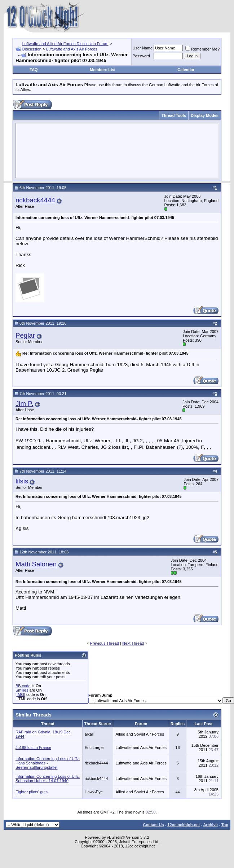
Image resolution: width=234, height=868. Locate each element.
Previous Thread (105, 643)
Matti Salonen (36, 564)
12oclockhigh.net (184, 825)
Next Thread (133, 643)
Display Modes (205, 115)
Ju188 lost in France (33, 748)
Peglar (25, 335)
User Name (143, 48)
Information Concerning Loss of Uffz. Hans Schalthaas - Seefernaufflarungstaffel (48, 763)
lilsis (22, 481)
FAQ (34, 70)
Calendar (186, 70)
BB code (23, 686)
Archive (211, 825)
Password (141, 56)
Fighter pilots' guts (32, 792)
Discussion (32, 49)
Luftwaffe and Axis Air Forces (72, 49)
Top (225, 825)
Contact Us (153, 825)
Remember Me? (202, 49)
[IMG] (20, 694)
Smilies (22, 690)
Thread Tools (174, 115)
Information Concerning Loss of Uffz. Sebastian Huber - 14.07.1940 (48, 779)
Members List (103, 70)
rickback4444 (35, 200)
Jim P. (24, 404)
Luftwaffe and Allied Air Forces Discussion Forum (65, 44)
